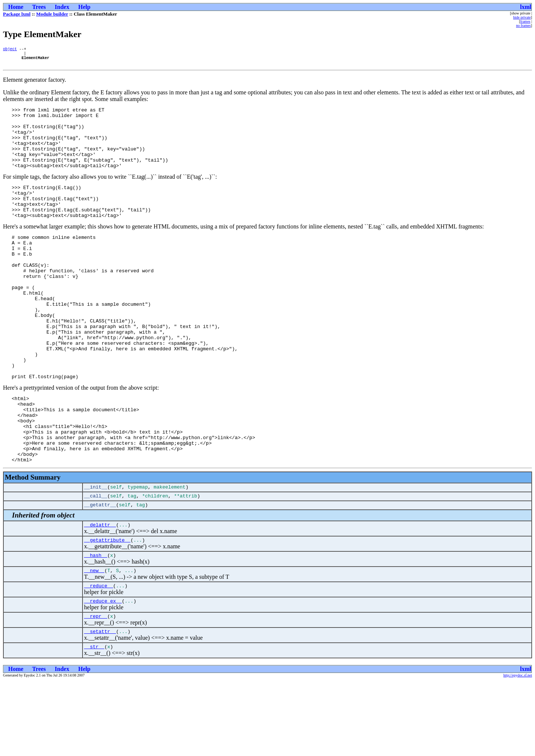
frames (525, 21)
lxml (526, 7)
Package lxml (17, 14)
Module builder (52, 14)
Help (84, 7)
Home (16, 7)
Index (62, 7)
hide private (522, 17)
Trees (39, 7)
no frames (523, 25)
